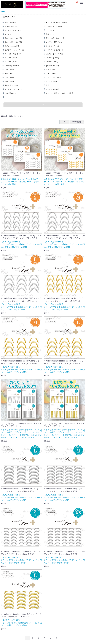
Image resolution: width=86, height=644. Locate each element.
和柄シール (50, 34)
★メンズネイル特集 (12, 46)
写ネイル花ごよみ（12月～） (15, 42)
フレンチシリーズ (52, 46)
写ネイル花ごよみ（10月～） (15, 38)
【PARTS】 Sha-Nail (12, 66)
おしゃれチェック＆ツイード (15, 30)
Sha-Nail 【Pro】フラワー (14, 54)
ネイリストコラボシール (55, 50)
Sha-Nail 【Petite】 (53, 58)
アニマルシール (52, 81)
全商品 (3, 11)
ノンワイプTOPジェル (54, 42)
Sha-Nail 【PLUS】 (11, 62)
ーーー (7, 97)
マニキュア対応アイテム (14, 89)
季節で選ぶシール (11, 85)
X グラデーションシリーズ (14, 50)
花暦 (48, 85)
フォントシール (10, 77)
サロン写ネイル (10, 93)
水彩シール (9, 74)
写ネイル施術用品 (52, 89)
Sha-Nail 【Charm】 (12, 58)
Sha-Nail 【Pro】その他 (54, 54)
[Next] (57, 638)
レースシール (51, 74)
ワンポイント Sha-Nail (54, 26)
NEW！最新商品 (10, 22)
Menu (82, 2)
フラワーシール (10, 70)
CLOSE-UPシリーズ (12, 26)
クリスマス (9, 34)
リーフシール (51, 70)
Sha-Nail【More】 (52, 62)
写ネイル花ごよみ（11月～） (57, 38)
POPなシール (9, 81)
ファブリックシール (53, 77)
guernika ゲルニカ (52, 66)
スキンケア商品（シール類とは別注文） (61, 93)
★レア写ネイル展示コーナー (56, 22)
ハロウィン (50, 30)
